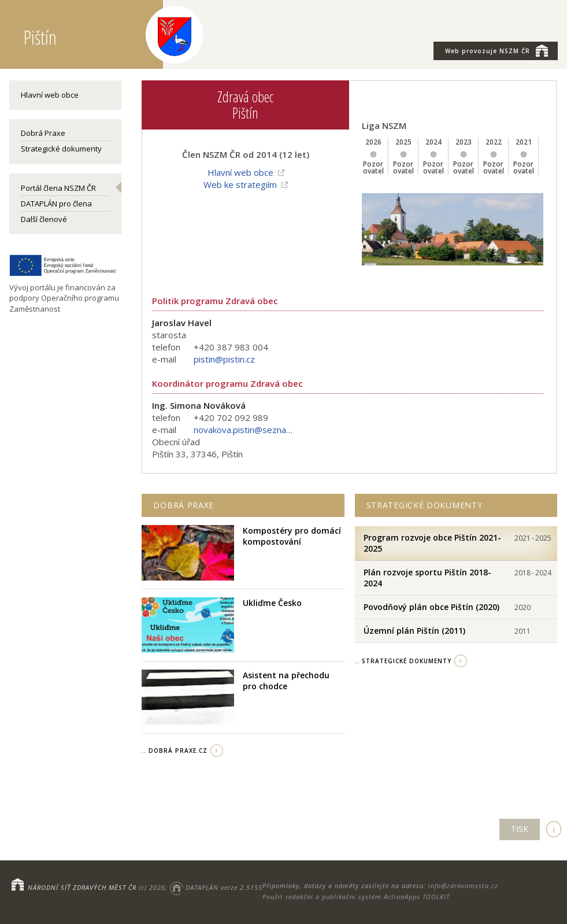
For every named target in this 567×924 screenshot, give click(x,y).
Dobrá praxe (184, 505)
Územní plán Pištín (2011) (414, 631)
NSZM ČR (496, 50)
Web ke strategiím (240, 184)
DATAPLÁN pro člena (56, 204)
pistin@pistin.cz (224, 359)
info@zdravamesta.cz (463, 886)
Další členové (44, 219)
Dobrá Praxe (43, 133)
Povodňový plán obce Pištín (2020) (431, 607)
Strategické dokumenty (61, 149)
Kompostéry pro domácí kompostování (292, 536)
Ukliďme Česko (272, 603)
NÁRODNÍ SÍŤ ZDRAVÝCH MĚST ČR (82, 887)
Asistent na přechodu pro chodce (286, 681)
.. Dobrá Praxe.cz (175, 751)
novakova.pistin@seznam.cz (246, 430)
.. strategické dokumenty (403, 661)
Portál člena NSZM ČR (58, 188)
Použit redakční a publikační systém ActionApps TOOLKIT (356, 897)
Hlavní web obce (50, 95)
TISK (520, 829)
